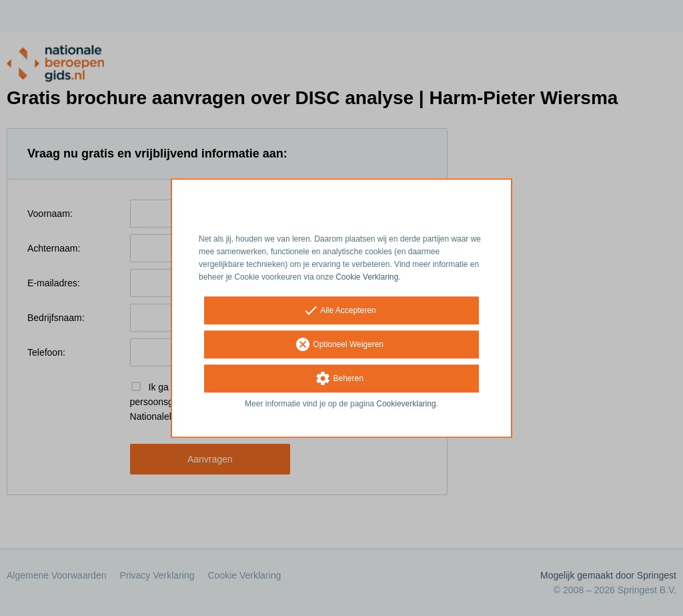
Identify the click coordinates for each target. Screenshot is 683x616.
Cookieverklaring (406, 404)
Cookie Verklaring (367, 277)
